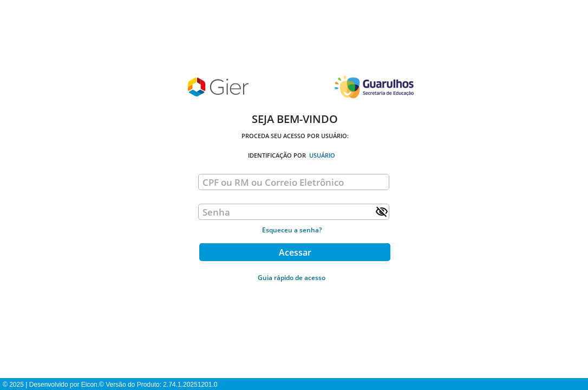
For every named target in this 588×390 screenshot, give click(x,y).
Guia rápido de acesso (292, 278)
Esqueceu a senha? (292, 230)
